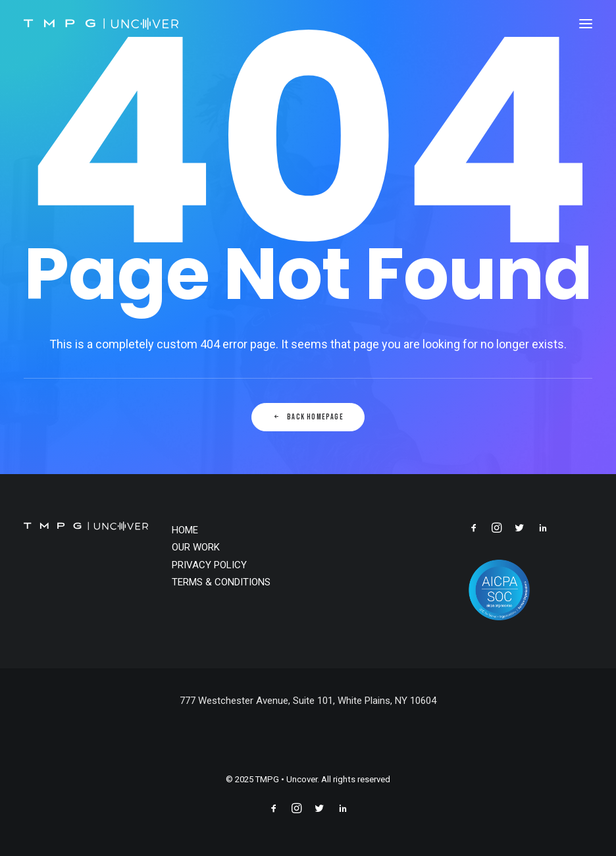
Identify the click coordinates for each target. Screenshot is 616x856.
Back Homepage (308, 417)
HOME (185, 530)
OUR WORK (196, 547)
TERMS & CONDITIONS (221, 582)
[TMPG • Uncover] (101, 24)
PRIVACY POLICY (209, 565)
